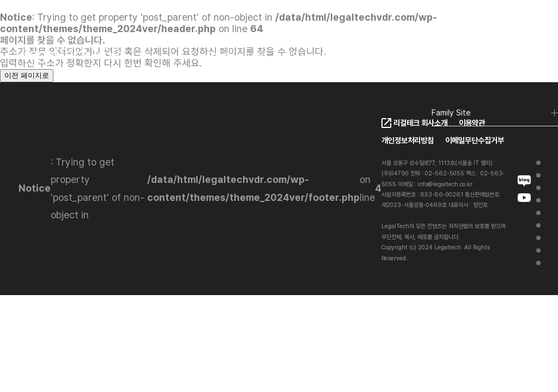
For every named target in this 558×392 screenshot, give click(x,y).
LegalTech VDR (232, 57)
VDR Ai (538, 213)
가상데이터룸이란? (538, 175)
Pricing (352, 57)
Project (538, 238)
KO (446, 58)
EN (470, 58)
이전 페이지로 (27, 75)
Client (301, 57)
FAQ (398, 57)
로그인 (517, 57)
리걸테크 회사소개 (420, 123)
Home (538, 163)
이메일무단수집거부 (475, 140)
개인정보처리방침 (408, 140)
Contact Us (538, 250)
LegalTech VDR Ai (538, 200)
